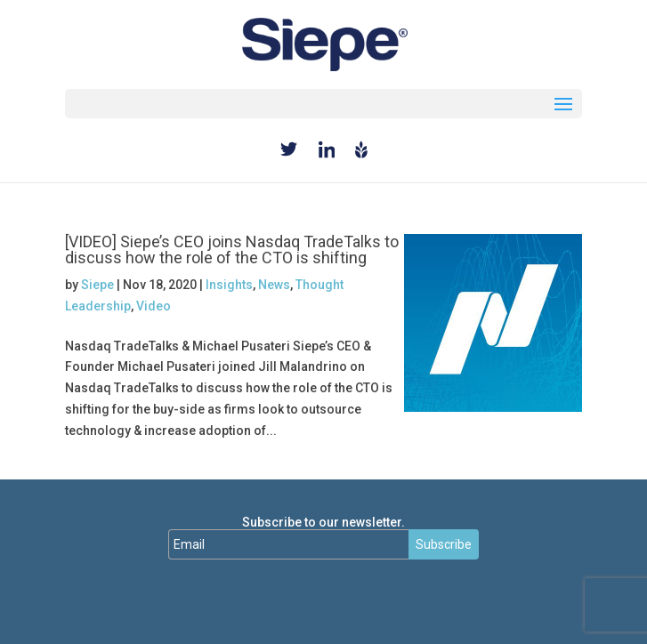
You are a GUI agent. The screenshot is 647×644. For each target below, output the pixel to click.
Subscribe (444, 544)
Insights (229, 285)
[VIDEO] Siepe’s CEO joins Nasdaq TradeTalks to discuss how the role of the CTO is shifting (232, 250)
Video (154, 306)
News (274, 285)
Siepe (97, 285)
